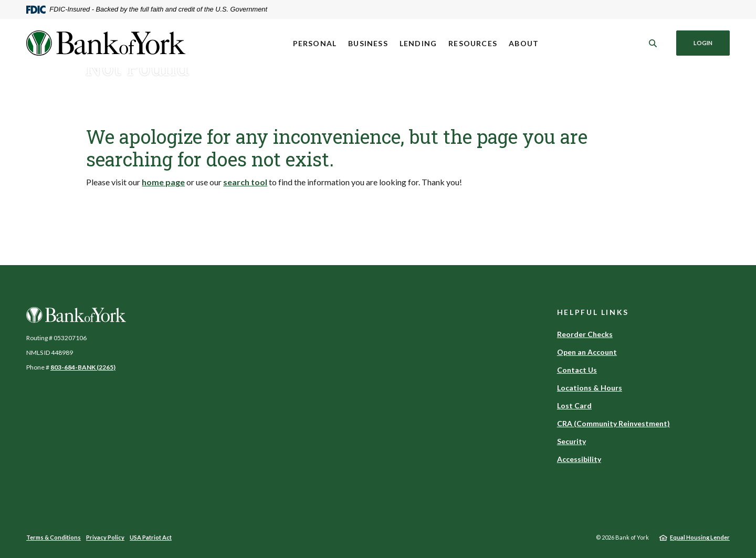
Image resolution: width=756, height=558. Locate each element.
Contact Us (577, 370)
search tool (245, 182)
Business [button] (368, 43)
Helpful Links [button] (593, 312)
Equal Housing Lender (700, 537)
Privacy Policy (105, 537)
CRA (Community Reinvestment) (613, 423)
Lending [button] (418, 43)
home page (163, 182)
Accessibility (579, 459)
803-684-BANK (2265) (83, 367)
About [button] (524, 43)
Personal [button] (315, 43)
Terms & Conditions (54, 537)
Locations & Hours (590, 388)
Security (571, 441)
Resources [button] (473, 43)
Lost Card (574, 406)
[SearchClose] (653, 43)
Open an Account (587, 352)
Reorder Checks (585, 334)
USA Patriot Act (151, 537)
